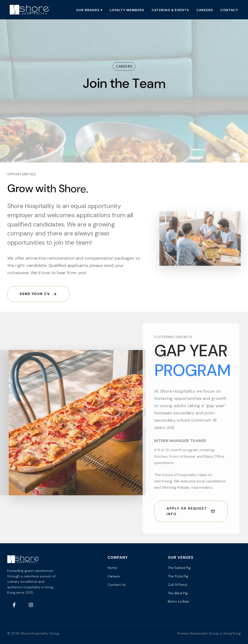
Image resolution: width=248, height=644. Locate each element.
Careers (114, 576)
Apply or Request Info (186, 511)
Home (112, 568)
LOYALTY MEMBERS (127, 10)
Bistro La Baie (178, 601)
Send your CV (38, 294)
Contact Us (117, 585)
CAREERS (205, 10)
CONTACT (229, 10)
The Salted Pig (179, 568)
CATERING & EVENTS (170, 10)
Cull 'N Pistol (178, 585)
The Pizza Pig (178, 576)
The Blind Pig (178, 593)
